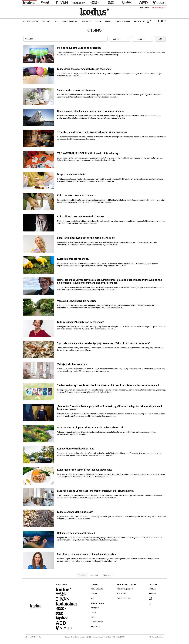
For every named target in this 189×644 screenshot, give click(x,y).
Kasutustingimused (125, 589)
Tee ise (98, 21)
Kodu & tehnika (31, 21)
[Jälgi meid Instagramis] (161, 21)
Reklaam (153, 589)
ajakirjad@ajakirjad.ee (94, 637)
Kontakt (152, 593)
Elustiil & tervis (122, 21)
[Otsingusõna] (65, 39)
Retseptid (87, 21)
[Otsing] (158, 21)
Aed (56, 21)
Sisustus (46, 21)
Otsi (160, 39)
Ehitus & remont (70, 21)
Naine (108, 21)
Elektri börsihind (124, 598)
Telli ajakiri (144, 8)
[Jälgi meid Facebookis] (165, 21)
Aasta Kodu (139, 21)
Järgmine (107, 575)
